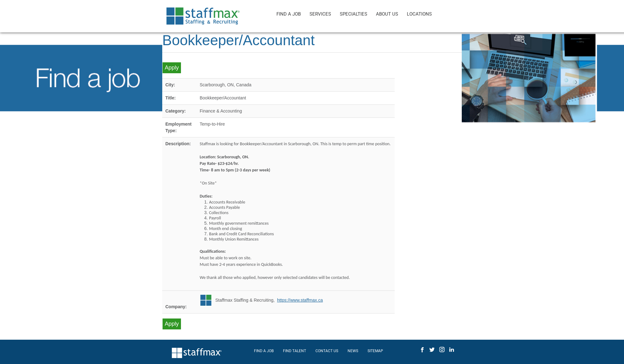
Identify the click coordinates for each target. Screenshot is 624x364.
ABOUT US (387, 14)
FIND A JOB (289, 14)
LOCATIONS (419, 14)
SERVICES (320, 14)
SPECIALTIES (353, 14)
